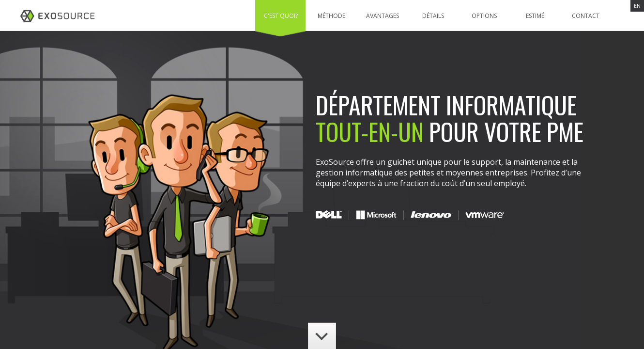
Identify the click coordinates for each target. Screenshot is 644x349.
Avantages (383, 16)
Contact (586, 16)
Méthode (331, 16)
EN (637, 6)
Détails (433, 16)
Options (484, 16)
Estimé (535, 16)
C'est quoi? (281, 16)
